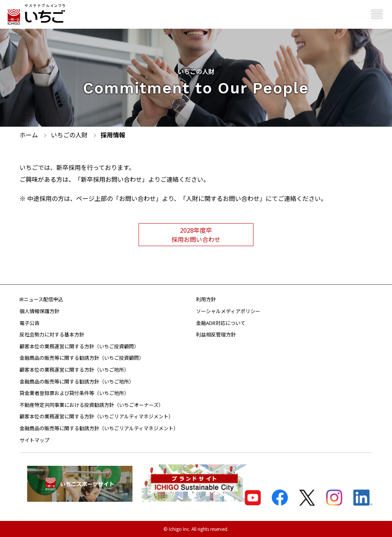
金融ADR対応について (221, 323)
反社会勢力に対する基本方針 (52, 334)
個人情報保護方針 (39, 311)
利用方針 (206, 299)
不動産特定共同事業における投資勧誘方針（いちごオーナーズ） (91, 405)
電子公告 (29, 323)
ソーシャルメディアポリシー (228, 311)
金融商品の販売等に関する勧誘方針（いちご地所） (77, 381)
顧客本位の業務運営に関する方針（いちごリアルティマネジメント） (96, 416)
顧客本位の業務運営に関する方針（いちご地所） (74, 370)
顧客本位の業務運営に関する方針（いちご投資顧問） (79, 346)
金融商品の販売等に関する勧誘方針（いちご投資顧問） (82, 358)
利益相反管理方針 (216, 334)
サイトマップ (34, 440)
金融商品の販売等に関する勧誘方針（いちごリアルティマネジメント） (99, 428)
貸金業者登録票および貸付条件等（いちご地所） (74, 393)
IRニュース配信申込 (41, 299)
